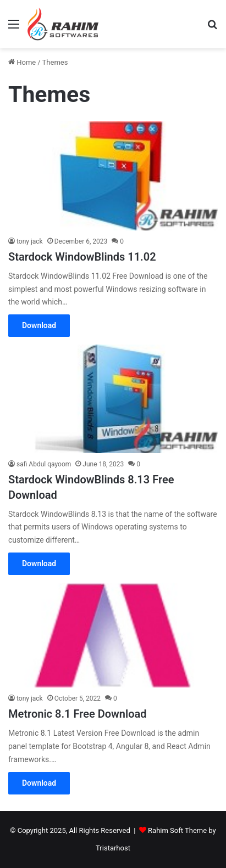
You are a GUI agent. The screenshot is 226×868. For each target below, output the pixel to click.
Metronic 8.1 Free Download (78, 714)
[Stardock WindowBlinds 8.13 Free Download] (113, 399)
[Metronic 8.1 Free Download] (113, 635)
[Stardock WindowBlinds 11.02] (113, 176)
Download (39, 325)
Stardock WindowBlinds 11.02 (82, 257)
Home (22, 62)
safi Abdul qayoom (44, 464)
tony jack (30, 241)
